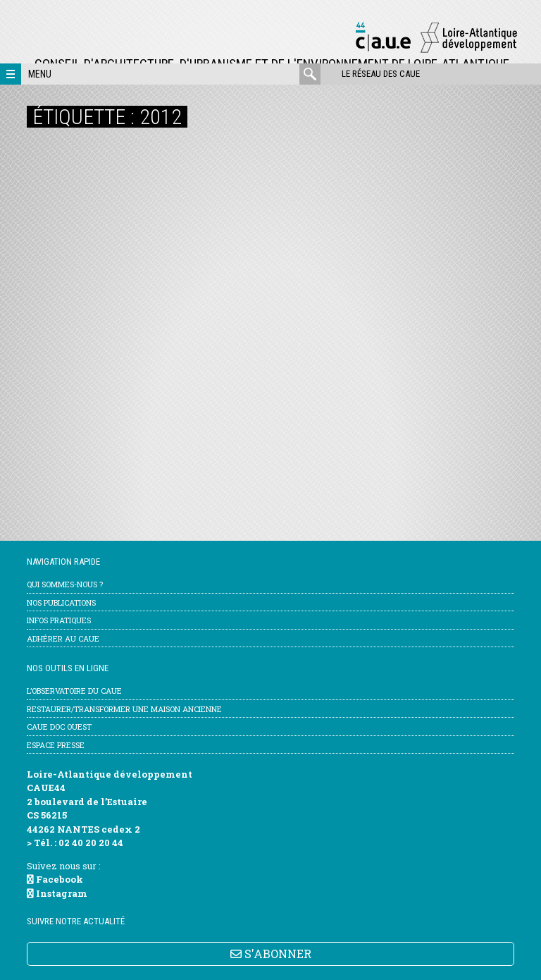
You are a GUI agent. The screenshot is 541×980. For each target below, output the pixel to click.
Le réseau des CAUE (381, 74)
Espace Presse (56, 745)
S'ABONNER (271, 954)
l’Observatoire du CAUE (74, 691)
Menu (40, 74)
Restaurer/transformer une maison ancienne (124, 709)
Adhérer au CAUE (63, 638)
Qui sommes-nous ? (65, 584)
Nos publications (61, 602)
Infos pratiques (59, 620)
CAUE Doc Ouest (59, 727)
